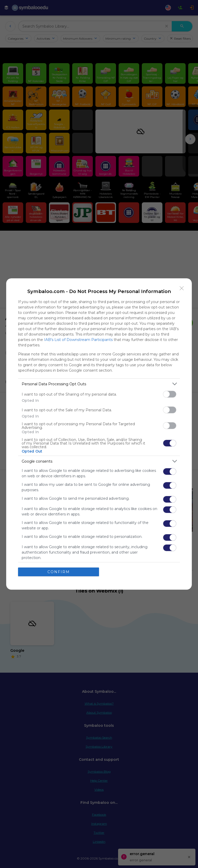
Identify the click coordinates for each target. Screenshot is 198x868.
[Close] (182, 288)
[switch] (170, 394)
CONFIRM (59, 572)
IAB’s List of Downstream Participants (78, 340)
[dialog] (99, 434)
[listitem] (99, 384)
